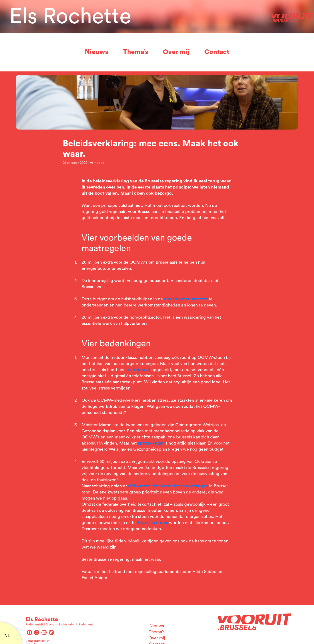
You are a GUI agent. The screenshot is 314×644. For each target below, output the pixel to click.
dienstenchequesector (186, 299)
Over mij (176, 52)
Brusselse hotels (152, 523)
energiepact (138, 370)
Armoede (97, 163)
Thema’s (136, 52)
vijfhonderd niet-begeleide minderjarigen (168, 486)
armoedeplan (151, 443)
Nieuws (96, 52)
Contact (217, 52)
